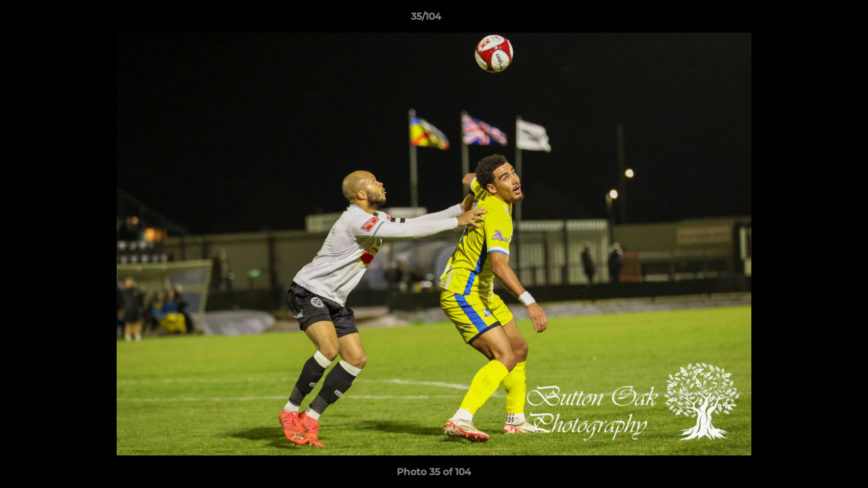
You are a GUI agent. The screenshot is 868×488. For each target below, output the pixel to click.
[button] (811, 20)
